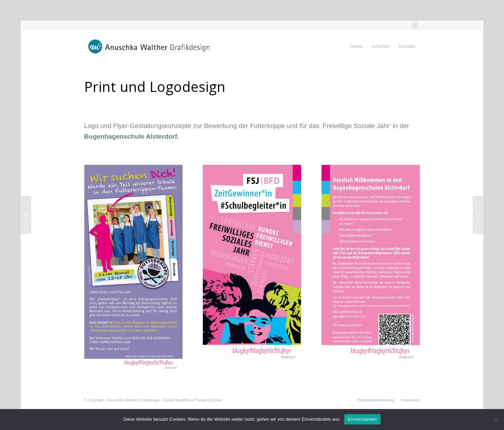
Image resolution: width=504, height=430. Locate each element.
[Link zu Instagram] (415, 26)
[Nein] (495, 419)
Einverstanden (362, 419)
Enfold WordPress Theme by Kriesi (193, 400)
